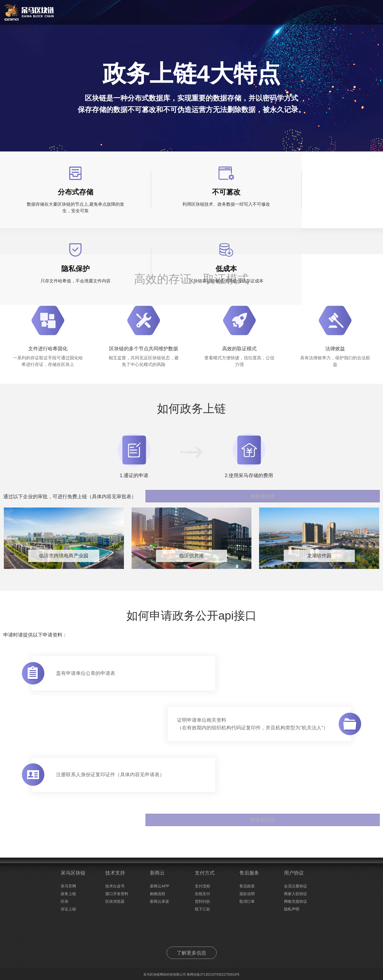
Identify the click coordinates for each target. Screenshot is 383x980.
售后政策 (247, 886)
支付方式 (205, 873)
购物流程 (158, 894)
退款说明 (247, 894)
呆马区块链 (73, 873)
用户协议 (294, 873)
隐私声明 (292, 909)
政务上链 (68, 894)
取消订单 (247, 901)
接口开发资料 (117, 894)
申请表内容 (359, 820)
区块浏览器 (115, 901)
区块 (65, 901)
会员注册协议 (295, 886)
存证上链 (68, 909)
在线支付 (202, 894)
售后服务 (249, 873)
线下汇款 (202, 909)
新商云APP (159, 886)
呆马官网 (68, 886)
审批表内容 (359, 493)
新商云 (157, 873)
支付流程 (202, 886)
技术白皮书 (115, 886)
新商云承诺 (159, 901)
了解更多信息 (191, 953)
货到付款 (202, 901)
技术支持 (115, 873)
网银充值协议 (295, 901)
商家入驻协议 (295, 894)
